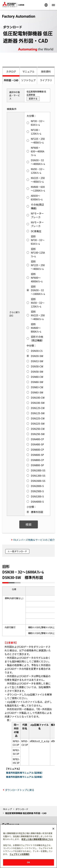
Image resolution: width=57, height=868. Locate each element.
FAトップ (7, 809)
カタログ (11, 71)
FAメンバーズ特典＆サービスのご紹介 (34, 540)
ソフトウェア (28, 80)
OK (28, 862)
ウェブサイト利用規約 (19, 854)
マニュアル (28, 71)
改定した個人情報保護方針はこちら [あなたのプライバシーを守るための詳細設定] (37, 839)
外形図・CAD (11, 80)
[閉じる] (53, 829)
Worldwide (46, 5)
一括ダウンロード (19, 551)
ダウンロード (22, 809)
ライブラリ (46, 80)
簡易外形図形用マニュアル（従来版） (24, 773)
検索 (29, 524)
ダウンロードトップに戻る (20, 790)
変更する (33, 99)
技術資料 (46, 71)
